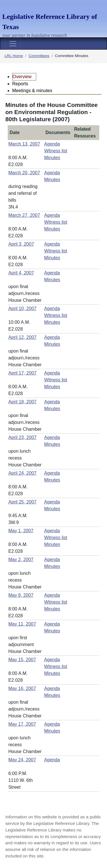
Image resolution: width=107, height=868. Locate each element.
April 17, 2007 (22, 373)
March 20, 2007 (24, 173)
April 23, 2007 (22, 437)
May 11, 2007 (22, 624)
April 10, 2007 (22, 308)
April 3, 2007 (21, 244)
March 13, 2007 (24, 144)
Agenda (52, 144)
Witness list (56, 151)
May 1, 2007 (21, 531)
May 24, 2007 (22, 760)
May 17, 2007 (22, 724)
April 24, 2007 (22, 473)
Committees (39, 56)
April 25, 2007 (22, 502)
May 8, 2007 (21, 595)
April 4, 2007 (21, 273)
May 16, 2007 (22, 688)
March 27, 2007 (24, 215)
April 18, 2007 (22, 402)
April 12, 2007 (22, 337)
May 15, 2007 (22, 660)
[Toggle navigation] (13, 44)
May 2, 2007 (21, 560)
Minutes (52, 158)
